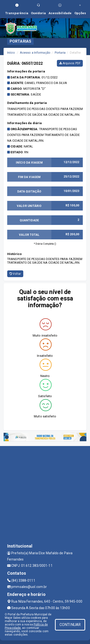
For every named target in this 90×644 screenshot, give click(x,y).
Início (11, 53)
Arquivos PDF (70, 63)
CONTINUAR (70, 625)
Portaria (60, 53)
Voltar (15, 274)
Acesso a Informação (35, 53)
